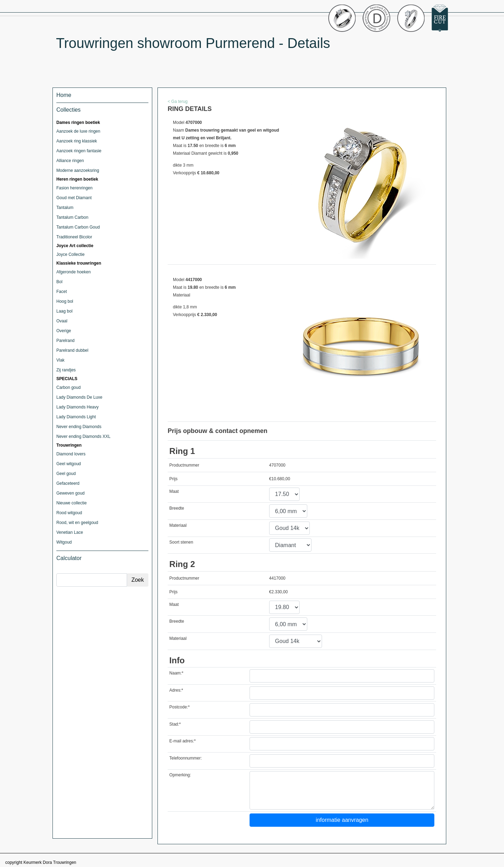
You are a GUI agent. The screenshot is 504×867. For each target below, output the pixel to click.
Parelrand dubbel (72, 350)
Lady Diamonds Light (76, 417)
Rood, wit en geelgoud (77, 523)
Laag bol (64, 311)
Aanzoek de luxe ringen (78, 131)
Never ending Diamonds (79, 427)
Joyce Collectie (71, 254)
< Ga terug (178, 102)
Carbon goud (68, 387)
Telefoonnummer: (186, 758)
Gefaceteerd (68, 483)
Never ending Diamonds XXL (83, 436)
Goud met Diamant (74, 198)
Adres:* (176, 690)
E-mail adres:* (183, 741)
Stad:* (175, 724)
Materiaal (178, 525)
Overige (64, 331)
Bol (59, 282)
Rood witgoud (69, 513)
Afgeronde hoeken (73, 272)
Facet (62, 292)
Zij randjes (66, 370)
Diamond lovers (71, 454)
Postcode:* (180, 707)
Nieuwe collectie (72, 503)
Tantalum (65, 208)
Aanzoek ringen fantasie (79, 151)
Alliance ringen (70, 161)
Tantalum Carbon (72, 217)
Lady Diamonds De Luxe (79, 397)
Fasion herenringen (74, 188)
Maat (174, 491)
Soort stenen (181, 542)
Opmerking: (180, 775)
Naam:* (176, 673)
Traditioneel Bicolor (74, 237)
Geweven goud (71, 493)
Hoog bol (65, 301)
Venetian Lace (70, 532)
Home (64, 95)
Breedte (177, 508)
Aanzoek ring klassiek (77, 141)
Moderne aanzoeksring (78, 170)
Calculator (69, 558)
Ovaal (62, 321)
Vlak (60, 360)
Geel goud (66, 474)
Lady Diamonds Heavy (78, 407)
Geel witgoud (69, 464)
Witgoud (64, 542)
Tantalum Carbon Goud (78, 227)
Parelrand (65, 341)
